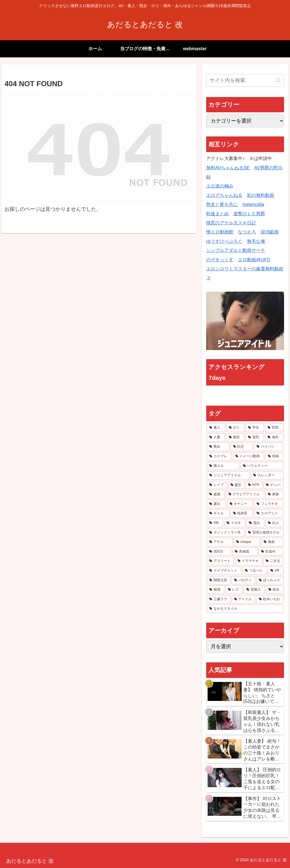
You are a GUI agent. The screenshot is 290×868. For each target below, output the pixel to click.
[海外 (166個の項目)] (274, 437)
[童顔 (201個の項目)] (235, 437)
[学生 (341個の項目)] (255, 428)
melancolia (253, 204)
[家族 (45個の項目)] (274, 494)
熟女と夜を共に (222, 204)
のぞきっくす (220, 260)
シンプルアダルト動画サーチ (236, 250)
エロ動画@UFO (254, 260)
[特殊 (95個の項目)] (274, 456)
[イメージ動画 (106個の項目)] (249, 456)
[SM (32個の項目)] (215, 523)
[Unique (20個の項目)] (247, 542)
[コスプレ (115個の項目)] (219, 456)
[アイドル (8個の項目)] (243, 599)
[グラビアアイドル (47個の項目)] (245, 494)
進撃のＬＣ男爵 (249, 214)
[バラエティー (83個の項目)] (262, 466)
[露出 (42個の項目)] (216, 504)
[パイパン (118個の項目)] (269, 447)
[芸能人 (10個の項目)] (254, 590)
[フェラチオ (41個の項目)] (269, 504)
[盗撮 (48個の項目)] (216, 494)
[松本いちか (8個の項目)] (270, 599)
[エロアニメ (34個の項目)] (269, 513)
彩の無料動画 (261, 195)
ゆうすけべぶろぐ (224, 241)
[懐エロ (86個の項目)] (223, 466)
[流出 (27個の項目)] (255, 523)
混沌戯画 (270, 232)
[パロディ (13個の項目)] (243, 580)
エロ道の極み (220, 186)
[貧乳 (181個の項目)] (255, 437)
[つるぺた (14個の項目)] (255, 571)
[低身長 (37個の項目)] (242, 513)
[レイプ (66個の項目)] (217, 485)
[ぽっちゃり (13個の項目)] (270, 580)
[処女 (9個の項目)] (275, 590)
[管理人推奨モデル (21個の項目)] (264, 533)
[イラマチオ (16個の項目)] (249, 561)
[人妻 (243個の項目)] (216, 437)
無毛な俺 (256, 241)
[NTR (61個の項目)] (254, 485)
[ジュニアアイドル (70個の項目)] (228, 475)
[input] (245, 80)
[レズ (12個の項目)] (234, 590)
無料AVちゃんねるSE (228, 168)
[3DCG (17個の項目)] (219, 552)
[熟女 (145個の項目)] (218, 447)
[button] (278, 80)
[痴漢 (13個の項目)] (216, 590)
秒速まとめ (217, 214)
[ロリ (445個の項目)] (235, 428)
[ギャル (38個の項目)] (218, 513)
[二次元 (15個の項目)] (273, 561)
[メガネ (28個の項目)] (235, 523)
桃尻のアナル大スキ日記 (231, 223)
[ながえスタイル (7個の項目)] (245, 609)
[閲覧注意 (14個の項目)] (218, 580)
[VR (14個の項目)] (276, 571)
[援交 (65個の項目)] (236, 485)
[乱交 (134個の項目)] (242, 447)
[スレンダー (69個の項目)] (267, 475)
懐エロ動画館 (220, 232)
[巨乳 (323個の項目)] (274, 428)
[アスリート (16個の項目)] (220, 561)
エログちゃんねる (224, 195)
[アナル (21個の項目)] (220, 542)
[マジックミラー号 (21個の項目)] (226, 533)
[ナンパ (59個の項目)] (273, 485)
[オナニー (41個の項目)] (240, 504)
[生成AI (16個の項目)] (271, 552)
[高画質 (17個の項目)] (245, 552)
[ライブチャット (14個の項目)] (224, 571)
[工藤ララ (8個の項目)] (218, 599)
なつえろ (247, 232)
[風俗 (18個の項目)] (272, 542)
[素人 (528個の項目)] (216, 428)
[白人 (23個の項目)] (274, 523)
